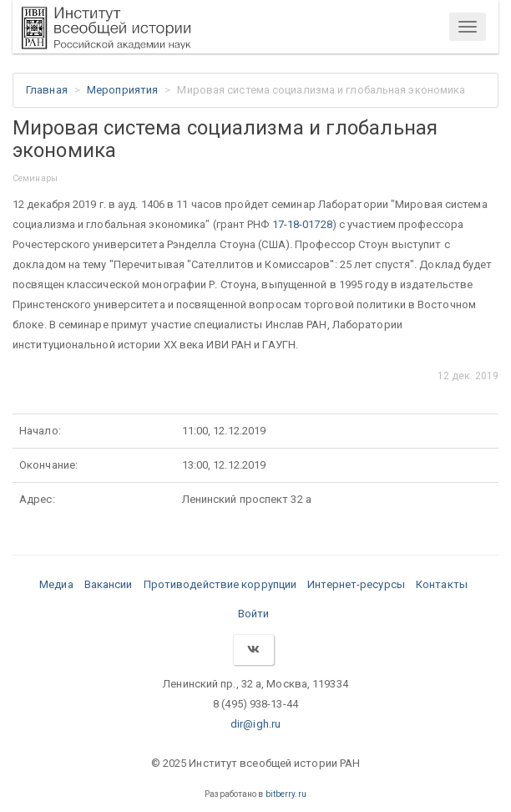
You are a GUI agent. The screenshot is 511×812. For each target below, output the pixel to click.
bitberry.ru (286, 794)
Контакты (442, 584)
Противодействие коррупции (220, 584)
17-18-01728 (302, 224)
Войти (254, 614)
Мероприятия (122, 90)
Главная (47, 90)
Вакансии (109, 584)
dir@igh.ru (255, 724)
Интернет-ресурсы (356, 584)
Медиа (56, 584)
